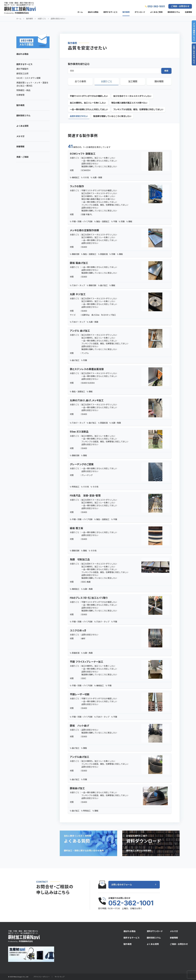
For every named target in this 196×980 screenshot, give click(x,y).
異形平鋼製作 (22, 69)
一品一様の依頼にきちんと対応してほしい (89, 109)
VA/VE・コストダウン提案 (28, 78)
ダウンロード (140, 12)
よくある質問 (22, 126)
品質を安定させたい (58, 19)
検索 (166, 71)
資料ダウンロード (155, 931)
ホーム (80, 12)
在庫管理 (20, 95)
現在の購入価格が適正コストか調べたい (129, 103)
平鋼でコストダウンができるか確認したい (89, 96)
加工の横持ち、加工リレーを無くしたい (88, 103)
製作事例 (126, 12)
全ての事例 (80, 81)
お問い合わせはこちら (194, 54)
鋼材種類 (159, 81)
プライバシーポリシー (41, 977)
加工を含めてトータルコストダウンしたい (132, 96)
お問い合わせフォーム (122, 885)
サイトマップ (59, 977)
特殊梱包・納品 (23, 90)
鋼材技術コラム (174, 12)
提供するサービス (110, 12)
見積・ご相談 (22, 157)
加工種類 (133, 81)
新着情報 (20, 147)
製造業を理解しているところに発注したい (112, 116)
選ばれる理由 (93, 12)
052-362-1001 (156, 6)
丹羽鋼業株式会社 (22, 13)
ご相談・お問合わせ (180, 6)
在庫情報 (188, 12)
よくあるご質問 (156, 12)
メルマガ (20, 136)
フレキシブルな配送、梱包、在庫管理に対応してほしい (138, 109)
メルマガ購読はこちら (194, 31)
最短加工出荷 (22, 74)
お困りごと (42, 19)
